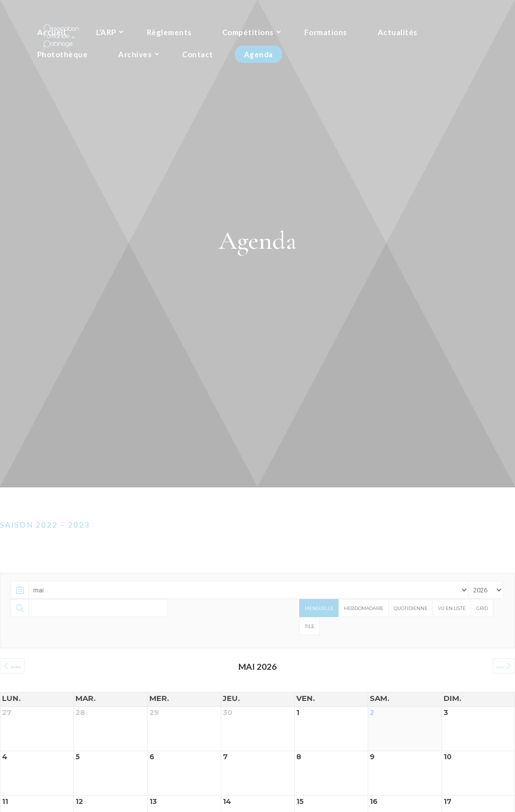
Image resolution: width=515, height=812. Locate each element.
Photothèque (63, 56)
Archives (135, 56)
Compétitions (248, 34)
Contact (198, 56)
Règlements (169, 34)
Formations (326, 34)
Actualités (398, 34)
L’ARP (106, 34)
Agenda (259, 56)
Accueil (52, 34)
